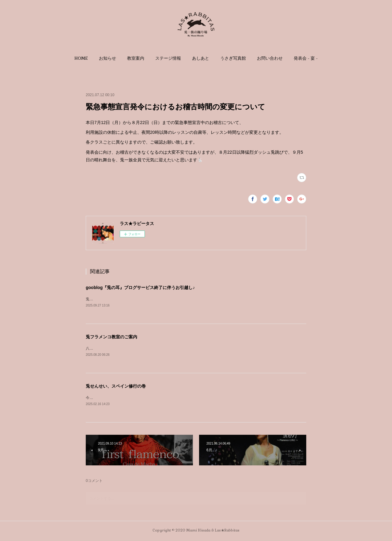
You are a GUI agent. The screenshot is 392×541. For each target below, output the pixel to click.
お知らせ (107, 58)
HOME (81, 58)
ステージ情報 (168, 58)
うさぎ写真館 (233, 58)
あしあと (201, 58)
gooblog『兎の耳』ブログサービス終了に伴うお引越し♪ (140, 287)
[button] (81, 58)
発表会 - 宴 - (306, 58)
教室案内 (136, 58)
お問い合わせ (270, 58)
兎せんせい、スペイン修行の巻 (116, 387)
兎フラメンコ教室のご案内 (111, 337)
